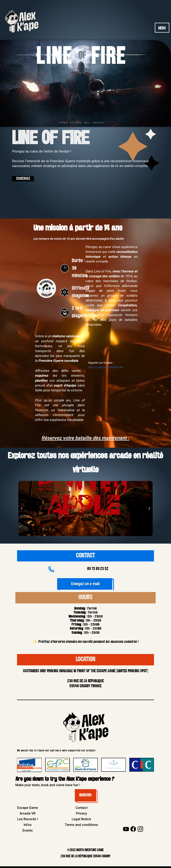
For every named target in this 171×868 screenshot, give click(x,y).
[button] (22, 510)
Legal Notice (81, 821)
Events (28, 832)
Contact (81, 809)
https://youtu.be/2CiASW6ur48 (106, 369)
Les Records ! (28, 821)
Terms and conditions (81, 826)
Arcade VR (28, 815)
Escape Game (28, 809)
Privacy (81, 815)
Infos (28, 826)
